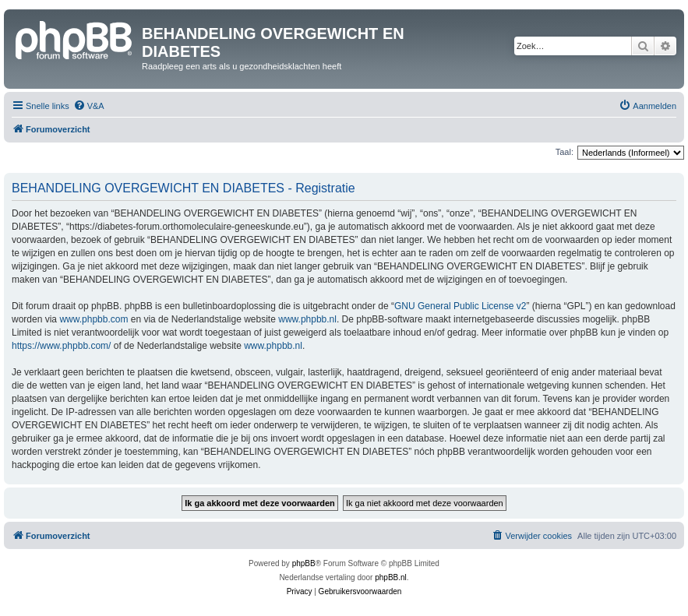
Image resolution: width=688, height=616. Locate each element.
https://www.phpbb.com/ (61, 346)
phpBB (304, 563)
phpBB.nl (391, 577)
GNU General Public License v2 (460, 306)
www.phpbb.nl (307, 319)
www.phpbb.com (93, 319)
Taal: (565, 152)
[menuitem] (89, 106)
